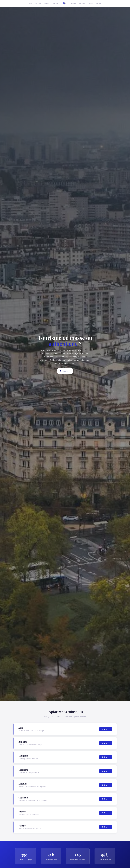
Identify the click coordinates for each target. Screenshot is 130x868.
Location (73, 3)
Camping (46, 3)
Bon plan (38, 3)
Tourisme (82, 3)
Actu (30, 3)
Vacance (90, 3)
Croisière (55, 3)
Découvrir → (65, 371)
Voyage (99, 3)
